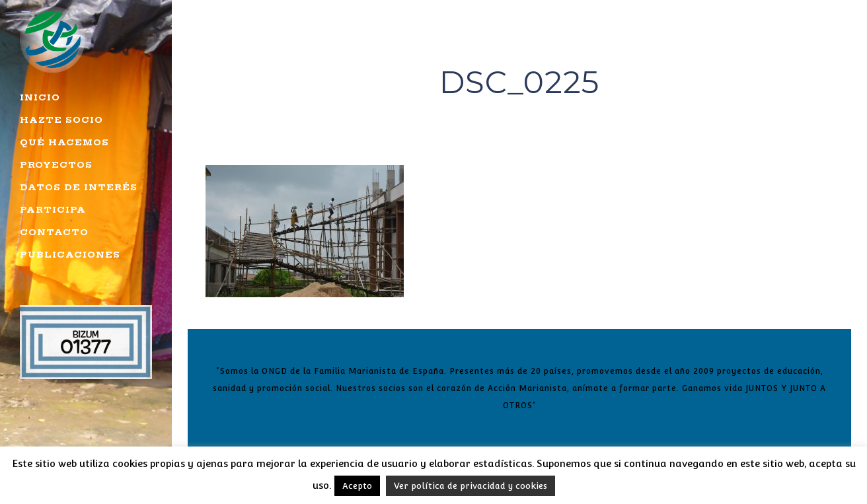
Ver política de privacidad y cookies (471, 486)
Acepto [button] (357, 486)
